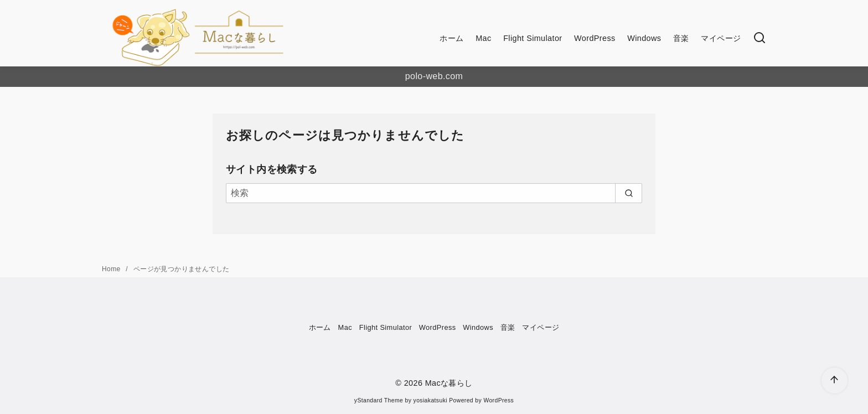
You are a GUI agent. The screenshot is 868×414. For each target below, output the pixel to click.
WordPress (595, 38)
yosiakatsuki (430, 400)
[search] (629, 193)
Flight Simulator (533, 38)
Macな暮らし (449, 383)
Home (112, 269)
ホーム (451, 38)
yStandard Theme (379, 400)
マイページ (721, 38)
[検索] (759, 38)
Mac (483, 38)
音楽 (681, 38)
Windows (644, 38)
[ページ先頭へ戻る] (835, 381)
